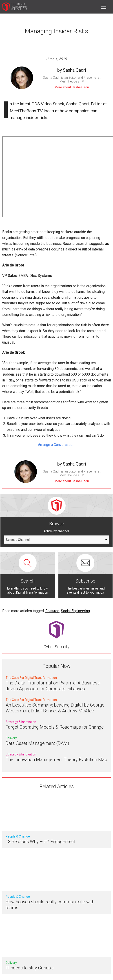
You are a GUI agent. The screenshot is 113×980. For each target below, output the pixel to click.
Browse (57, 524)
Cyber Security (56, 647)
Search (28, 581)
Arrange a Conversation (57, 445)
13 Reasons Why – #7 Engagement (41, 842)
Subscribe (85, 581)
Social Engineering (75, 611)
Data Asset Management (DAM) (37, 743)
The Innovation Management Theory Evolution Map (56, 760)
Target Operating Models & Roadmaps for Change (55, 727)
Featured (52, 611)
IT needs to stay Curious (30, 968)
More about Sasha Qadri (72, 87)
